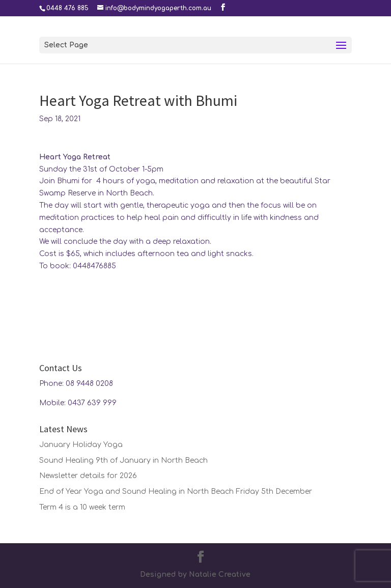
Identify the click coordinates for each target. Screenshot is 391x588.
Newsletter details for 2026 (88, 476)
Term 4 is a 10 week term (82, 507)
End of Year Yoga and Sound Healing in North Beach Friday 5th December (176, 492)
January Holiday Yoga (81, 445)
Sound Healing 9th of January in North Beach (123, 460)
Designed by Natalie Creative (195, 575)
